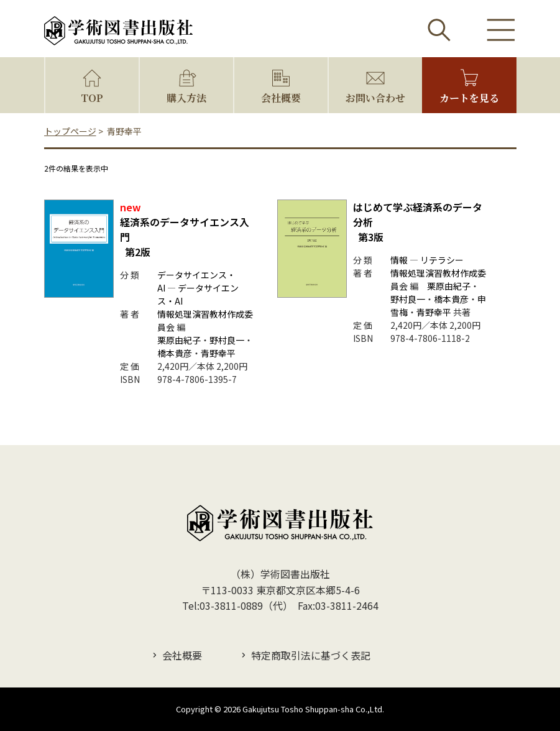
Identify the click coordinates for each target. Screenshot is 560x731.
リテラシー (442, 260)
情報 (399, 260)
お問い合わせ (375, 98)
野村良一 (227, 340)
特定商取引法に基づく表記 (311, 655)
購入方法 (186, 98)
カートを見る (469, 98)
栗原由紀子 (179, 340)
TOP (92, 98)
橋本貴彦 (175, 353)
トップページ (70, 131)
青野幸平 (218, 353)
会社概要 (281, 98)
